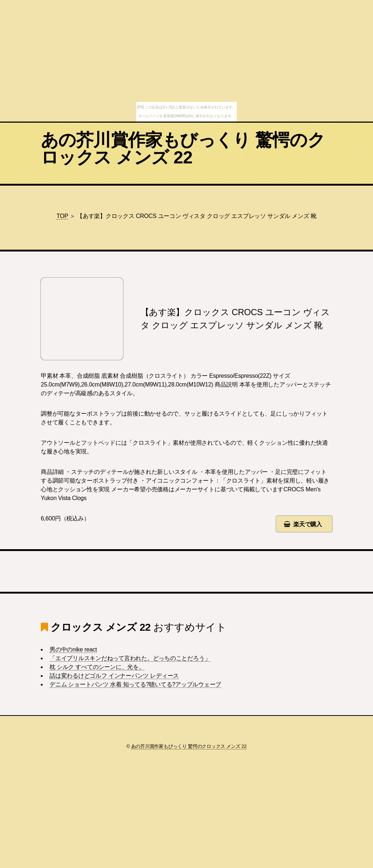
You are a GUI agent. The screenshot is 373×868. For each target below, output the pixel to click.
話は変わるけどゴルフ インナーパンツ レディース (114, 676)
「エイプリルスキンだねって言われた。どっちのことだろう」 (130, 658)
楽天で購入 (308, 524)
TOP (62, 216)
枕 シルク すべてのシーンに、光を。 (97, 667)
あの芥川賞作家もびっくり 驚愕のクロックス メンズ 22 (183, 149)
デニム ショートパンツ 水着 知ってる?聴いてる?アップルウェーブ (135, 684)
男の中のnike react (73, 649)
